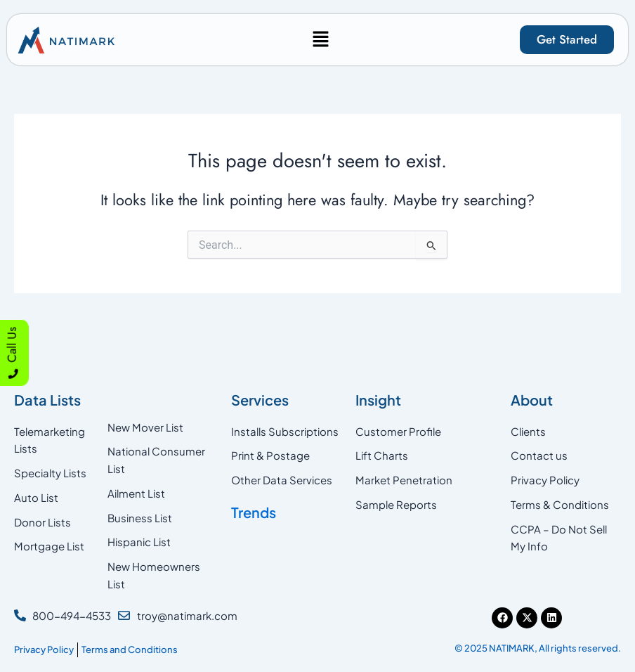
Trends (254, 512)
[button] (320, 40)
